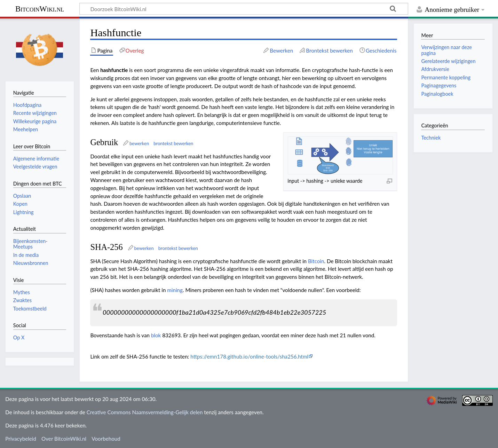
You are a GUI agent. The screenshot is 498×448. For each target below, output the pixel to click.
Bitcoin (316, 261)
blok (156, 335)
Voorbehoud (106, 439)
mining (175, 290)
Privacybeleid (21, 439)
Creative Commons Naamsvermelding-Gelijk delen (145, 412)
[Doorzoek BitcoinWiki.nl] (244, 9)
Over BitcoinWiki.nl (64, 439)
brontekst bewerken (173, 143)
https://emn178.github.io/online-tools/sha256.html (249, 356)
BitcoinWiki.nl (40, 9)
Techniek (431, 138)
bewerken (139, 143)
